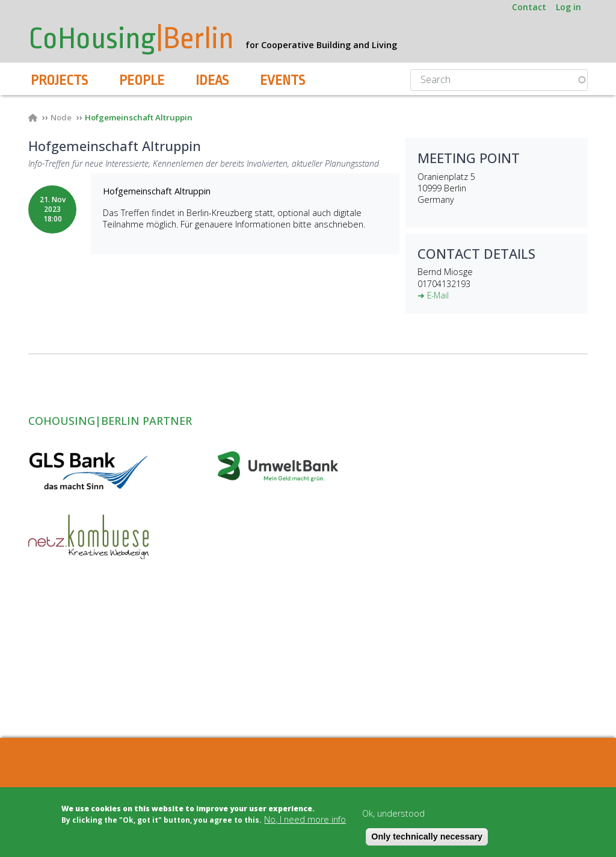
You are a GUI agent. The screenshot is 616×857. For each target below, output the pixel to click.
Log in (568, 7)
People (142, 81)
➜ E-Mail (434, 296)
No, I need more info (305, 819)
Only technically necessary (427, 837)
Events (282, 81)
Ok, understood (393, 813)
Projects (59, 81)
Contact (529, 7)
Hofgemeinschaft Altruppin (145, 118)
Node (62, 118)
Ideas (212, 81)
